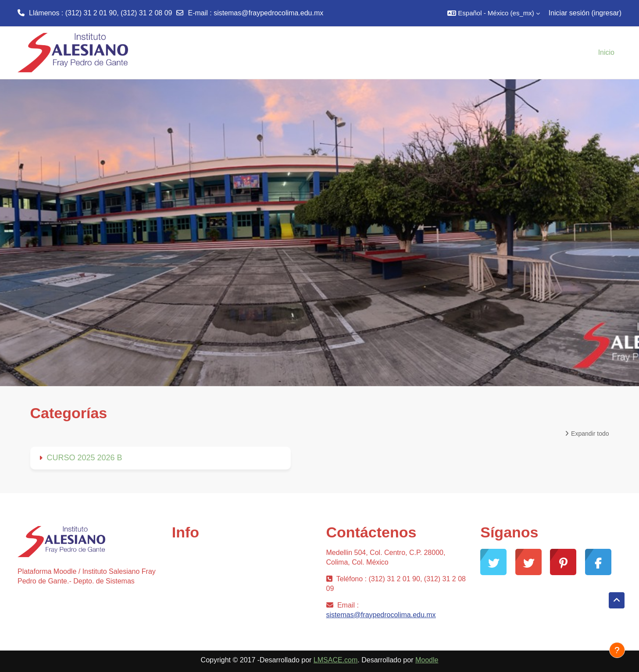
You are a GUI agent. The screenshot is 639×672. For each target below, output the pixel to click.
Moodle (427, 660)
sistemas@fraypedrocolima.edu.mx (268, 13)
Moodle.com (191, 612)
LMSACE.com (336, 660)
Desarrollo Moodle (200, 584)
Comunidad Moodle (202, 556)
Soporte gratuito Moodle (209, 570)
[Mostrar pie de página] (617, 650)
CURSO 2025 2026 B (85, 458)
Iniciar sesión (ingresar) (585, 13)
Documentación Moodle (209, 598)
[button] (493, 13)
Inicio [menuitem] (606, 52)
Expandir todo (590, 434)
